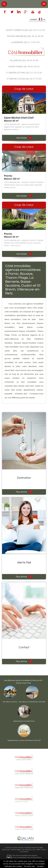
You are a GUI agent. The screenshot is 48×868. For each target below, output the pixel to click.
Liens (34, 850)
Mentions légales (16, 850)
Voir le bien (24, 138)
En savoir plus (30, 866)
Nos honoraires (27, 850)
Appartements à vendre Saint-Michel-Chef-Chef (24, 740)
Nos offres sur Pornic (10, 702)
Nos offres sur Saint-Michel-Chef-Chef (32, 702)
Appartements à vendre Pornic (24, 721)
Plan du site (6, 850)
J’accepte (40, 866)
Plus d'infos (24, 492)
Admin (39, 850)
